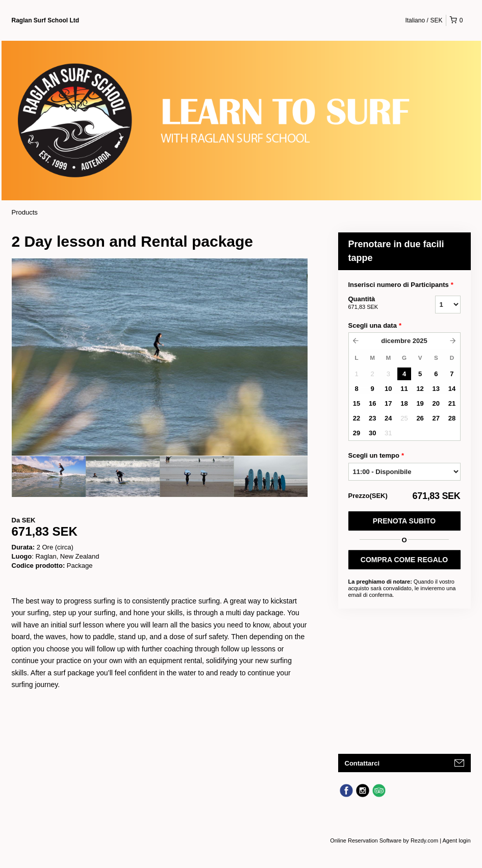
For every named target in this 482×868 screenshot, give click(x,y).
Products (25, 212)
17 (388, 403)
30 (372, 433)
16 (372, 403)
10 (388, 389)
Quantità (379, 303)
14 (452, 389)
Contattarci (362, 763)
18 (404, 403)
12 (420, 389)
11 (404, 389)
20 (436, 403)
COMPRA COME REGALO (404, 560)
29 (357, 433)
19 (420, 403)
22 (357, 418)
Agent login (456, 840)
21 (452, 403)
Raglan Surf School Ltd (46, 20)
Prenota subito (404, 521)
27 (436, 418)
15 (357, 403)
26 (420, 418)
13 (436, 389)
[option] (49, 477)
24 (388, 418)
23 (372, 418)
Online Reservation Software (366, 840)
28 (452, 418)
